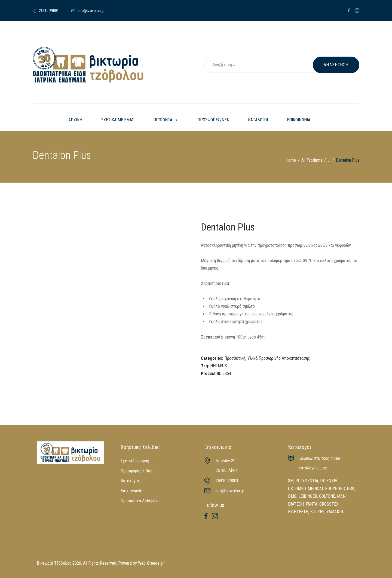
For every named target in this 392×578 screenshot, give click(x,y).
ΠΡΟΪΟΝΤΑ (166, 120)
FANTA (312, 504)
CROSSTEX (329, 504)
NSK (351, 489)
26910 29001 (227, 481)
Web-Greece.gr (151, 563)
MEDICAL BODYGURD (326, 489)
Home (291, 160)
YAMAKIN (335, 512)
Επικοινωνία (131, 491)
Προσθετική (235, 358)
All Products (312, 160)
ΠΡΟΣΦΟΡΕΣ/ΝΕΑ (213, 120)
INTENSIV (328, 481)
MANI (342, 496)
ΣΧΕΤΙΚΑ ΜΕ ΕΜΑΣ (118, 120)
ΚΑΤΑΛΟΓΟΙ (258, 120)
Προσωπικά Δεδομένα (140, 501)
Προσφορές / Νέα (137, 471)
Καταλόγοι (130, 481)
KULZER (317, 512)
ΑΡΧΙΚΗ (75, 120)
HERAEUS (219, 366)
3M (291, 481)
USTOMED (297, 489)
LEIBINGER (308, 496)
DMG (292, 496)
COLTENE (327, 496)
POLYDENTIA (307, 481)
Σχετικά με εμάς (135, 461)
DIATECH (296, 504)
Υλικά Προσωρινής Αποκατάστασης (279, 358)
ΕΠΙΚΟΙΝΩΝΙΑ (299, 120)
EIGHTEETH (298, 512)
